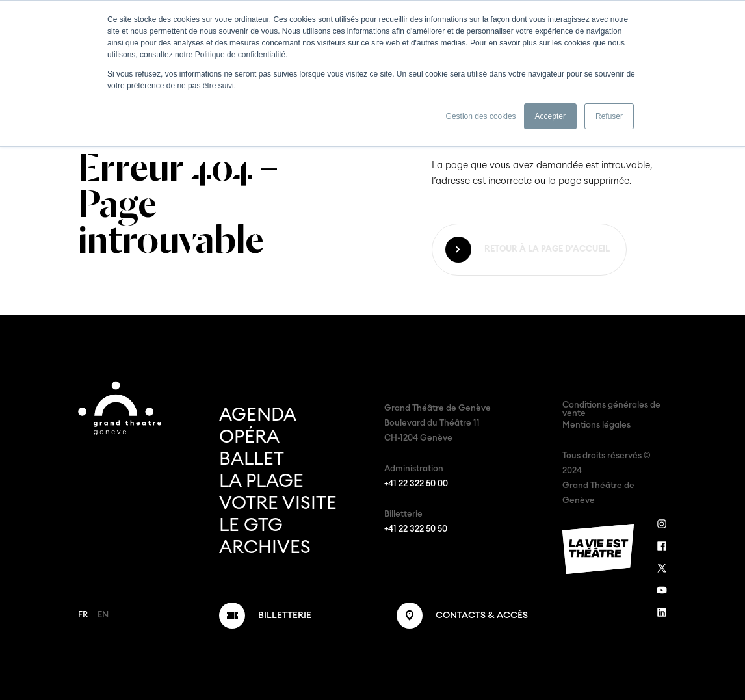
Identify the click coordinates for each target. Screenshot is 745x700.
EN (103, 615)
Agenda (258, 415)
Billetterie (285, 616)
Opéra (249, 437)
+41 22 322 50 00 (416, 484)
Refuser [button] (609, 116)
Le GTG (251, 525)
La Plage (261, 481)
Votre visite (278, 503)
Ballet (252, 459)
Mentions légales (596, 425)
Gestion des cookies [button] (481, 116)
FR (83, 615)
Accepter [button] (550, 116)
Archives (265, 547)
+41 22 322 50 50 (416, 529)
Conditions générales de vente (611, 409)
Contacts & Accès (482, 616)
